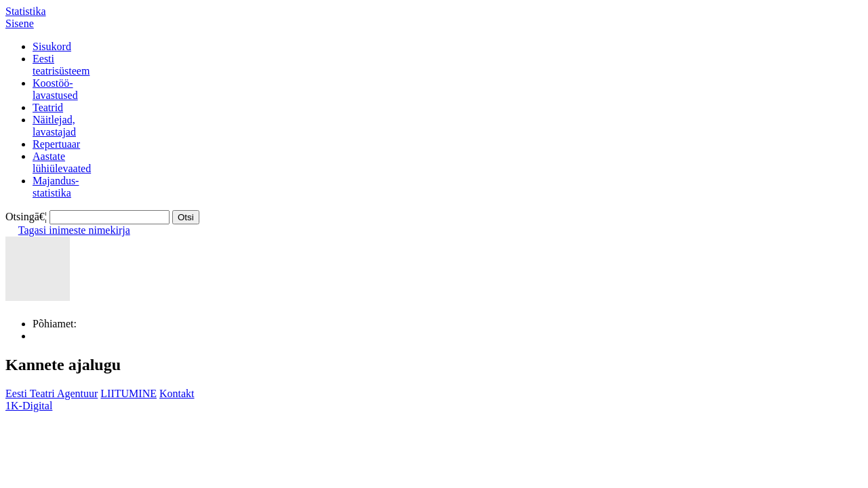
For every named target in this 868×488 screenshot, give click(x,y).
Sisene (20, 23)
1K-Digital (29, 406)
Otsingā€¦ (26, 217)
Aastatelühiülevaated (62, 162)
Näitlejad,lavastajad (54, 126)
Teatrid (48, 107)
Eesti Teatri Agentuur (52, 393)
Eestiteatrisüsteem (61, 65)
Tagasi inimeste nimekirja (74, 230)
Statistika (26, 11)
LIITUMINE (129, 393)
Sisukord (52, 46)
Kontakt (177, 393)
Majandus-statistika (56, 187)
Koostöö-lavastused (55, 89)
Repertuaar (56, 144)
